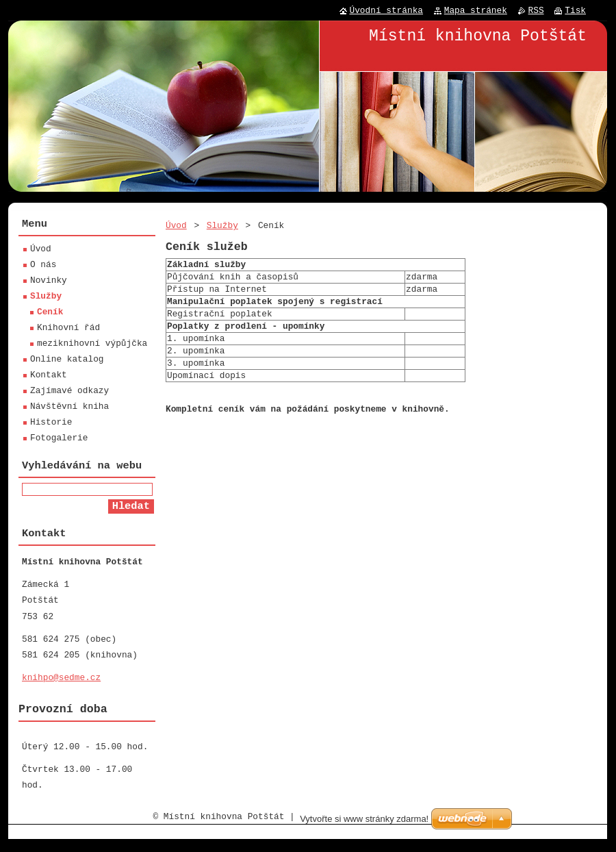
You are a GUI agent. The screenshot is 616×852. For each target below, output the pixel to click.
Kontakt (49, 377)
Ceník (50, 314)
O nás (43, 266)
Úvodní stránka (387, 11)
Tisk (575, 11)
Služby (222, 225)
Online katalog (67, 361)
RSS (536, 11)
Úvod (176, 225)
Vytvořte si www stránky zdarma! (364, 832)
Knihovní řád (68, 329)
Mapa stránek (476, 11)
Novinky (49, 282)
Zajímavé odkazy (69, 392)
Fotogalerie (59, 440)
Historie (51, 424)
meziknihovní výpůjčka (92, 345)
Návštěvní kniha (69, 408)
